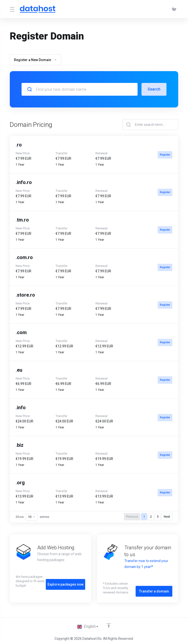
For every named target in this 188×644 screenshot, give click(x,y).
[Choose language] (88, 625)
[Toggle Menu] (12, 9)
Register (164, 155)
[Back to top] (109, 624)
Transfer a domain (154, 587)
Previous (132, 517)
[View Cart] (174, 9)
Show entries (32, 517)
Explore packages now (65, 580)
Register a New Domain (35, 60)
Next (167, 517)
